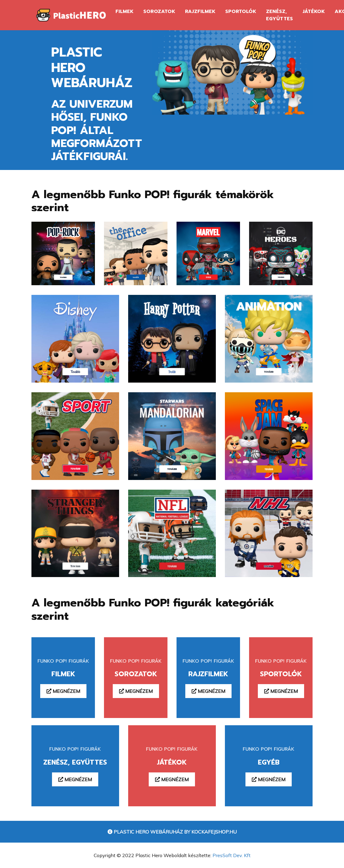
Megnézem (63, 691)
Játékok (314, 11)
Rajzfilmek (200, 11)
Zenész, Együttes (279, 15)
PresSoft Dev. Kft (232, 855)
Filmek (125, 11)
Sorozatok (159, 11)
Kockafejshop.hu (214, 832)
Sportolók (241, 11)
